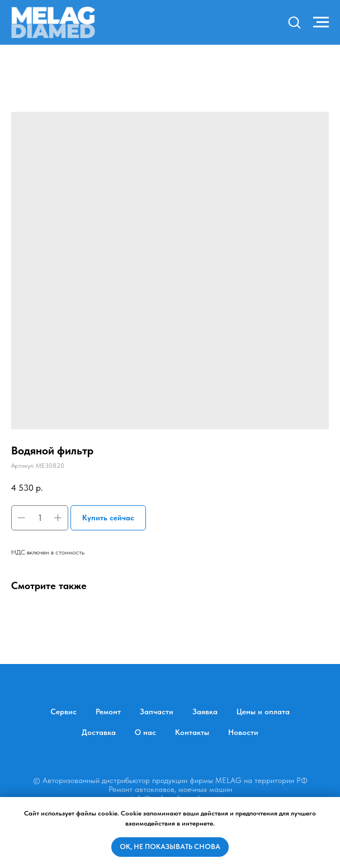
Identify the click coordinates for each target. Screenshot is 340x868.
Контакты (192, 732)
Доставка (99, 732)
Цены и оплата (263, 712)
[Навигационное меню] (321, 22)
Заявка (205, 712)
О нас (145, 732)
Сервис (63, 712)
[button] (294, 22)
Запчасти (157, 712)
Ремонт (108, 712)
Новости (243, 732)
